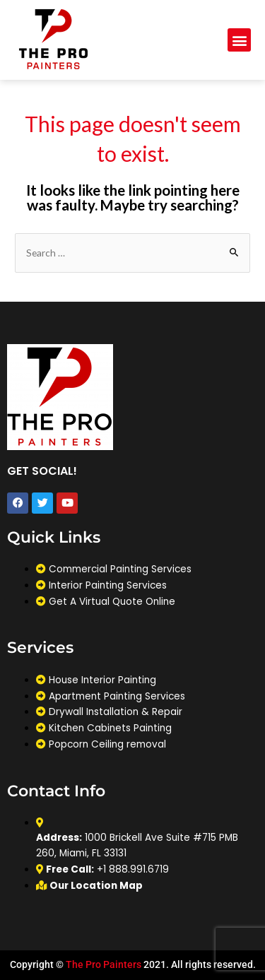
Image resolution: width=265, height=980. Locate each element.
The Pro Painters (104, 964)
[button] (239, 40)
